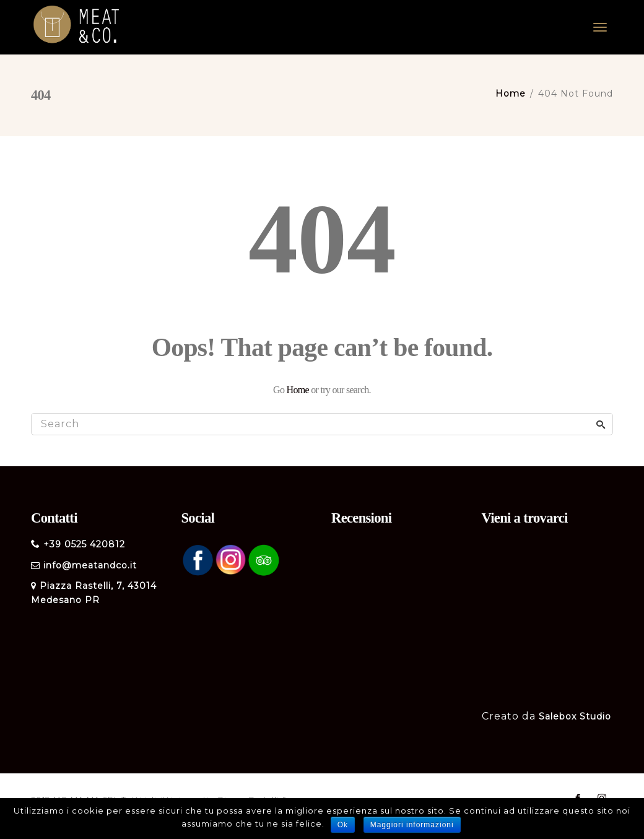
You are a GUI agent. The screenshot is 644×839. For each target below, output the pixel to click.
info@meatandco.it (90, 565)
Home (298, 390)
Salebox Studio (575, 716)
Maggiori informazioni (412, 825)
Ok (343, 825)
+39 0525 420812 (84, 544)
